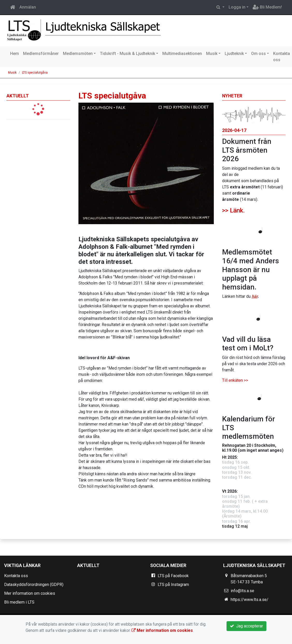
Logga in (237, 7)
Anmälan (28, 7)
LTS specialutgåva (35, 73)
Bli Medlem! (267, 7)
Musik (212, 54)
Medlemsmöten (78, 54)
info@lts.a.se (242, 591)
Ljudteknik (234, 54)
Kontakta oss (16, 576)
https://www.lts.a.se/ (250, 600)
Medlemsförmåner (41, 54)
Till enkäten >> (235, 380)
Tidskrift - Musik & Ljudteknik (127, 54)
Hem (14, 54)
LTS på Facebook (173, 576)
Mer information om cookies (30, 593)
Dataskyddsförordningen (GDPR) (34, 585)
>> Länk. (233, 210)
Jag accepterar (246, 626)
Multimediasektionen (182, 54)
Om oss (258, 54)
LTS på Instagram (173, 585)
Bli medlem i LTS (19, 602)
